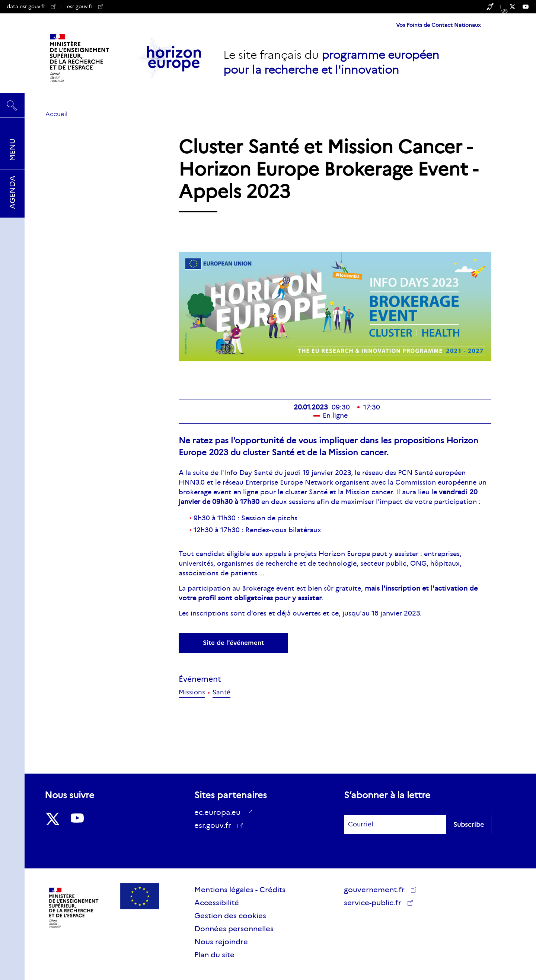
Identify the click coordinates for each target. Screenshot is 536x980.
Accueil (56, 114)
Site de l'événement (233, 643)
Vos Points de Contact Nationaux (438, 25)
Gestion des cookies (230, 916)
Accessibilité (217, 903)
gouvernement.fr (377, 890)
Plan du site (214, 955)
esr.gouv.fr (85, 6)
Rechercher (12, 105)
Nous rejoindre (221, 942)
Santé (221, 692)
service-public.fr (375, 904)
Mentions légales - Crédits (240, 890)
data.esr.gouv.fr (31, 6)
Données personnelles (234, 929)
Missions (192, 692)
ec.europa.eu (220, 812)
